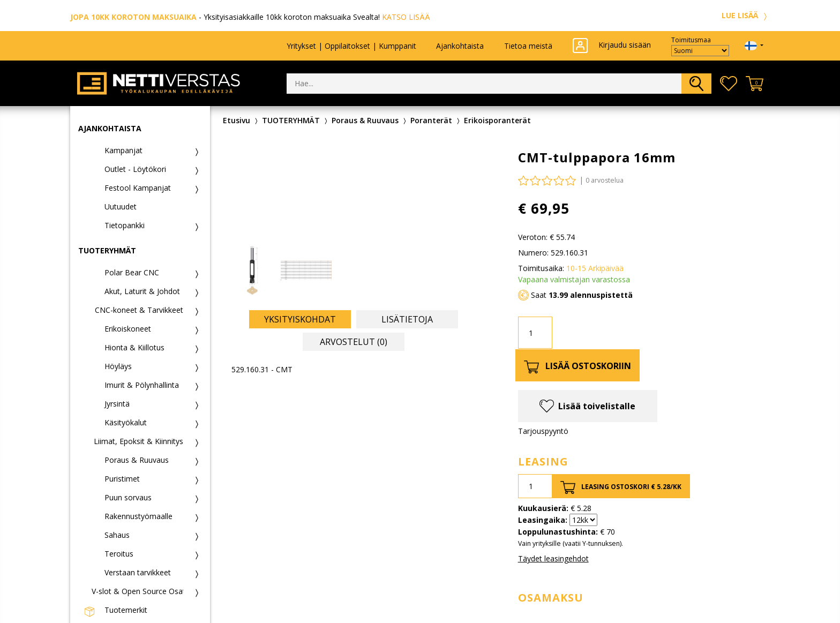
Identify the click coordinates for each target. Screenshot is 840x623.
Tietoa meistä (528, 46)
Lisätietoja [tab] (407, 319)
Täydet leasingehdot (553, 558)
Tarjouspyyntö (543, 431)
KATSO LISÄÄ (406, 17)
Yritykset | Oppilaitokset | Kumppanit (351, 46)
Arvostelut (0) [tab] (354, 342)
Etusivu (237, 120)
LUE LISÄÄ (746, 15)
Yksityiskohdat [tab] (300, 319)
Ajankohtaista (460, 46)
